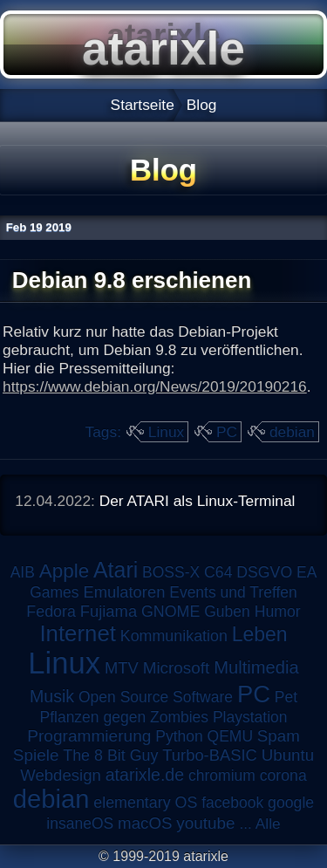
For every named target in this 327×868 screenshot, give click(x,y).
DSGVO (264, 572)
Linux (166, 432)
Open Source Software (156, 697)
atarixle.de (145, 775)
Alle (268, 824)
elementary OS (145, 803)
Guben (227, 612)
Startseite (143, 105)
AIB (23, 572)
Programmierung (89, 736)
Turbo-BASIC (210, 755)
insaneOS (80, 824)
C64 (218, 572)
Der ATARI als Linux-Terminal (198, 501)
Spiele (36, 755)
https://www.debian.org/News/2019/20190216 (155, 386)
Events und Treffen (233, 592)
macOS (145, 823)
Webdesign (61, 775)
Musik (52, 696)
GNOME (170, 612)
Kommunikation (174, 636)
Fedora (51, 612)
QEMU (231, 736)
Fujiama (109, 611)
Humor (278, 612)
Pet (286, 697)
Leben (260, 634)
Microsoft (177, 668)
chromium (222, 776)
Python (179, 736)
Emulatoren (124, 592)
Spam (279, 736)
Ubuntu (288, 755)
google (291, 803)
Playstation (250, 717)
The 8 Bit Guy (110, 755)
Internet (78, 633)
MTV (122, 668)
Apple (64, 571)
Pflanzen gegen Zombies (124, 717)
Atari (116, 570)
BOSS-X (171, 572)
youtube (205, 823)
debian (292, 432)
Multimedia (256, 667)
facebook (232, 803)
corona (283, 776)
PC (227, 432)
